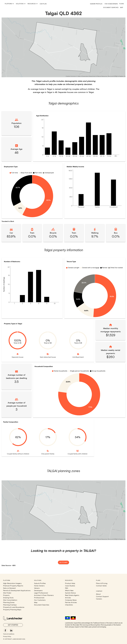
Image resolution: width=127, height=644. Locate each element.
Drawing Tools (8, 598)
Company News (71, 600)
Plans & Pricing (102, 583)
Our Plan (63, 4)
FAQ (67, 588)
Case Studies (70, 586)
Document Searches (111, 7)
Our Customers (40, 600)
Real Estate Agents (72, 595)
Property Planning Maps (12, 610)
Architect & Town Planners (44, 595)
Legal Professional (41, 593)
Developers (38, 590)
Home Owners (39, 586)
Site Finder (7, 593)
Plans (122, 4)
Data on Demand (9, 588)
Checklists (69, 605)
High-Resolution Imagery (12, 583)
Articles (68, 598)
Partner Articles (71, 602)
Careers (99, 599)
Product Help (70, 583)
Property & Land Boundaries (14, 607)
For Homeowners (111, 4)
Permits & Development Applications (17, 590)
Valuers (37, 588)
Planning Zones (9, 602)
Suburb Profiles (96, 4)
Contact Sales (101, 586)
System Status (70, 593)
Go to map (63, 562)
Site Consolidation (10, 600)
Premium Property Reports (13, 586)
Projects (6, 595)
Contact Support (102, 596)
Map (122, 7)
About (98, 594)
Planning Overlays (10, 605)
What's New (69, 590)
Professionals (39, 598)
